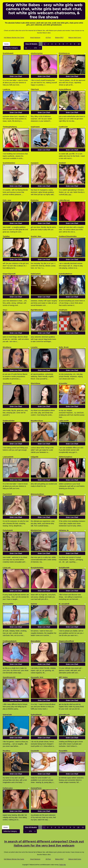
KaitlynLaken (8, 788)
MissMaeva (7, 347)
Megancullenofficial (66, 641)
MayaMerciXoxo (37, 421)
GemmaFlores (36, 788)
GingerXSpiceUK (9, 274)
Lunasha (34, 347)
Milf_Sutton (63, 677)
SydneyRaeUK (36, 715)
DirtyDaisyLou (64, 53)
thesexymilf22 (8, 604)
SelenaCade (7, 715)
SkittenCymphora (66, 457)
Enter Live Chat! (16, 76)
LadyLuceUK (64, 421)
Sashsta (34, 604)
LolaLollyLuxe (64, 200)
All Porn (48, 37)
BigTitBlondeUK (37, 310)
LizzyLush (7, 568)
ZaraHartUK (7, 383)
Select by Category (12, 48)
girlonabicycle (64, 715)
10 (79, 44)
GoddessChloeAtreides (68, 236)
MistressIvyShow (37, 494)
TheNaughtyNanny (10, 127)
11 (26, 48)
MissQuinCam (36, 530)
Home (6, 44)
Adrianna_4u (64, 530)
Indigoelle (35, 457)
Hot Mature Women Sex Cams (14, 37)
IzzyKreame (35, 127)
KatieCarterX (36, 274)
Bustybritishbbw (37, 568)
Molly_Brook (64, 347)
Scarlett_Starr (36, 236)
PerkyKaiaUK (8, 530)
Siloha (61, 494)
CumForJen (63, 127)
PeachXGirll (7, 494)
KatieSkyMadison (66, 274)
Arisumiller (63, 383)
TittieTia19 (35, 89)
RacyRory (6, 751)
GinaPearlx (63, 310)
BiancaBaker (36, 641)
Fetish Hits (63, 865)
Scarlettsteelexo (9, 163)
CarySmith (35, 751)
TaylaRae (6, 236)
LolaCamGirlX (8, 457)
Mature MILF (59, 37)
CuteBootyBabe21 (10, 641)
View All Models (31, 44)
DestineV (62, 163)
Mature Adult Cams (75, 37)
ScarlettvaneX (8, 53)
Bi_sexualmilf (64, 604)
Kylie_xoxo (7, 200)
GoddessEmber (9, 421)
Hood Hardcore (35, 37)
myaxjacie (35, 163)
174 (35, 48)
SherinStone (36, 383)
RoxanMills (63, 751)
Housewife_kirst (37, 677)
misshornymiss (37, 53)
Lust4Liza (6, 89)
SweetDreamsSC (9, 677)
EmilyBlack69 (64, 568)
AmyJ (5, 310)
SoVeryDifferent (65, 89)
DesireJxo (35, 200)
